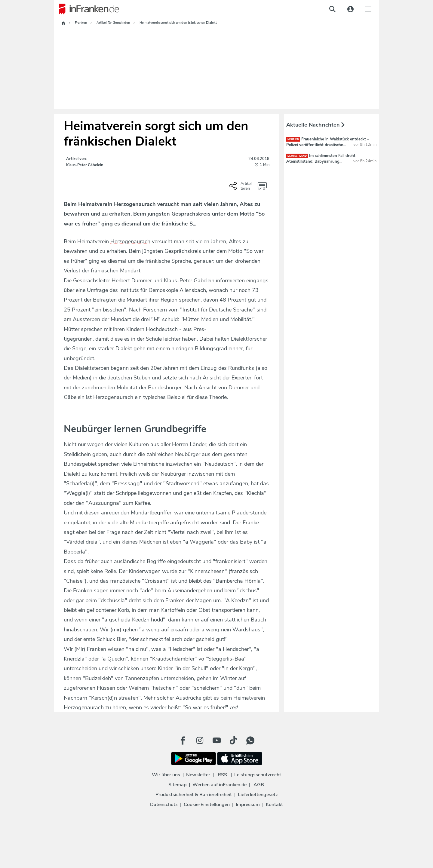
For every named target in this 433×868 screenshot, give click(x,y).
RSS (222, 775)
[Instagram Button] (200, 741)
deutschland (297, 156)
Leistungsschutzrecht (258, 775)
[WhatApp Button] (250, 741)
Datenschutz (164, 805)
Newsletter (198, 775)
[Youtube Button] (216, 741)
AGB (259, 785)
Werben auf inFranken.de (220, 785)
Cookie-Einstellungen (207, 805)
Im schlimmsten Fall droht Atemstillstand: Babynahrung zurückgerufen (321, 161)
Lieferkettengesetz (258, 795)
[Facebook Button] (183, 741)
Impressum (248, 805)
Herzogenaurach (130, 241)
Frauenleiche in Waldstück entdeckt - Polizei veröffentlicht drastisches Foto (328, 145)
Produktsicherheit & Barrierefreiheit (194, 795)
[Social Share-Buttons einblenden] (241, 188)
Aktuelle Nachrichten (315, 125)
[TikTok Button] (233, 741)
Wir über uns (166, 775)
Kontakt (274, 805)
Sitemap (177, 785)
